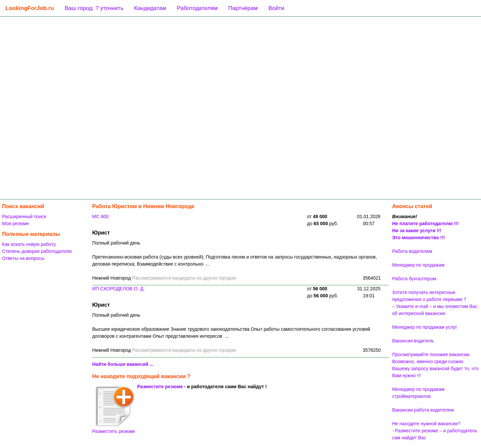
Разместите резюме (160, 387)
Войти (276, 8)
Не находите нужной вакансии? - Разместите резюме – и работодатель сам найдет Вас (435, 431)
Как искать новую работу (29, 244)
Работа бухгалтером (414, 279)
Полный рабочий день (116, 243)
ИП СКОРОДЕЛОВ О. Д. (118, 289)
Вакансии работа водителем (423, 410)
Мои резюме (16, 223)
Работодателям (197, 8)
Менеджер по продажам (418, 265)
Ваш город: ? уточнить (94, 8)
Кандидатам (150, 8)
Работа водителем (412, 251)
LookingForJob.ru (30, 8)
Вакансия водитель (413, 341)
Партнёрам (243, 8)
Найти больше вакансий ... (123, 364)
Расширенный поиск (24, 216)
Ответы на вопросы (23, 258)
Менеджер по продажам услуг (425, 327)
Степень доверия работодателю (37, 251)
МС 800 (100, 216)
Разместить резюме (114, 410)
